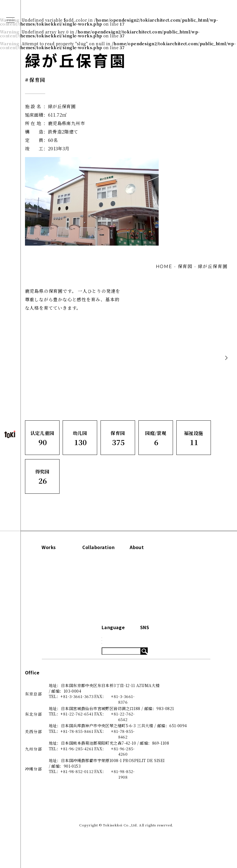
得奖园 (38, 607)
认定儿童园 (42, 560)
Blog (182, 569)
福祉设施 (40, 598)
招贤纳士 (144, 598)
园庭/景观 (41, 588)
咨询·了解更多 (149, 588)
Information (191, 547)
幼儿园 (38, 569)
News (183, 560)
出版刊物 (144, 579)
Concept (145, 560)
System (185, 579)
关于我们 (144, 569)
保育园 (38, 579)
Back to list (192, 358)
